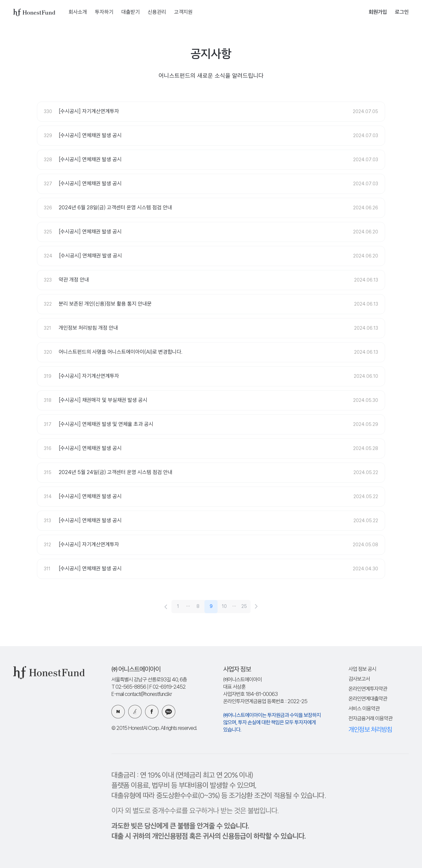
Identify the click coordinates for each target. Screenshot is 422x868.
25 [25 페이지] (244, 606)
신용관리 (157, 12)
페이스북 (152, 712)
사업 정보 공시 (362, 669)
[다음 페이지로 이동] (256, 607)
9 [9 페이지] (211, 606)
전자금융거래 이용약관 (370, 719)
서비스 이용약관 (364, 709)
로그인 (402, 12)
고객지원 (183, 12)
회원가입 (378, 12)
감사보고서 (359, 679)
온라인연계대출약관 (368, 699)
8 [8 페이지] (198, 606)
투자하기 (104, 12)
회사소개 (78, 12)
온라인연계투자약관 (368, 689)
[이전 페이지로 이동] (166, 607)
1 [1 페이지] (178, 606)
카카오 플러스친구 (169, 712)
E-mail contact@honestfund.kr (142, 694)
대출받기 (131, 12)
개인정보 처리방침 (370, 730)
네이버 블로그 (118, 712)
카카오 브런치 (135, 712)
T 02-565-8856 (129, 687)
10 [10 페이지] (224, 606)
